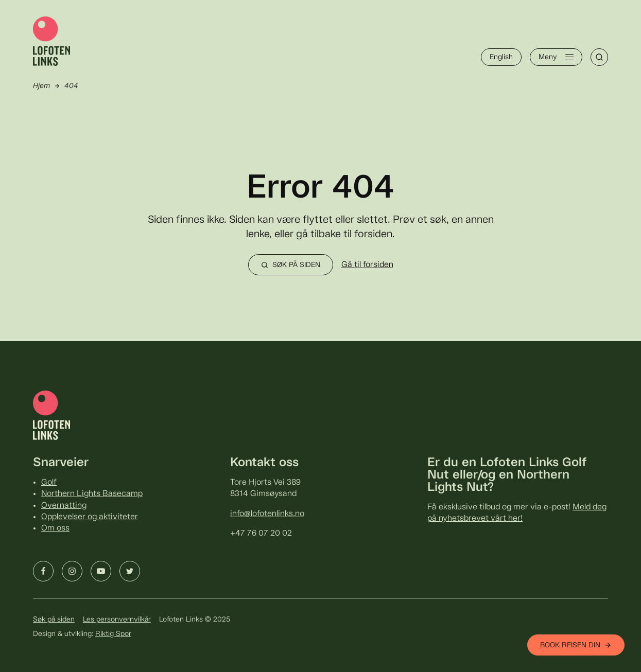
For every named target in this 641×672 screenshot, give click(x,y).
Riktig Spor (113, 634)
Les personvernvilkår (117, 620)
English (501, 57)
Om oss (55, 528)
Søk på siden (54, 620)
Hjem (41, 86)
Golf (49, 482)
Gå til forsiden (367, 265)
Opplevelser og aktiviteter (90, 517)
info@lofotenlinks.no (267, 514)
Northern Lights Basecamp (92, 494)
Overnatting (64, 506)
